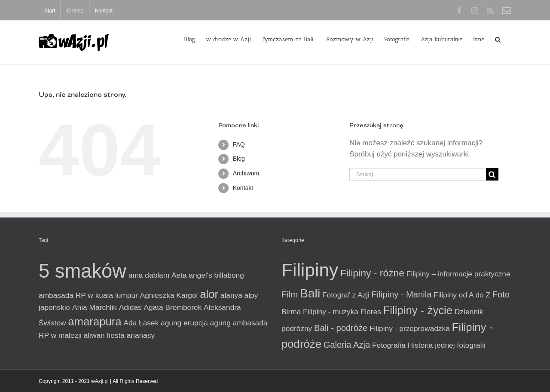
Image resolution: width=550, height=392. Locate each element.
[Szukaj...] (418, 174)
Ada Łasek (141, 323)
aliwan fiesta (104, 335)
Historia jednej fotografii (447, 345)
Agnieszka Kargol (169, 295)
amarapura (95, 322)
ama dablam (149, 275)
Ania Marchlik (95, 307)
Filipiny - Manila (402, 294)
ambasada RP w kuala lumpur (88, 295)
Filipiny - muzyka (331, 312)
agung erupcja (184, 323)
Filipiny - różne (372, 273)
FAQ (239, 144)
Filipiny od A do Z (462, 295)
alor (209, 294)
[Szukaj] (492, 174)
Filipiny (310, 270)
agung (220, 323)
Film (290, 294)
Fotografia (389, 345)
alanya (231, 295)
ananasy (141, 335)
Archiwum (246, 173)
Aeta (179, 275)
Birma (291, 312)
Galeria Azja (347, 345)
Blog (239, 159)
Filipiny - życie (418, 310)
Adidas (130, 307)
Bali (310, 293)
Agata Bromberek (173, 307)
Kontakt (243, 188)
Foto (501, 294)
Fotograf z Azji (346, 295)
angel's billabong (216, 275)
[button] (498, 39)
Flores (371, 312)
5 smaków (82, 271)
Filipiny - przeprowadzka (410, 328)
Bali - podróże (341, 328)
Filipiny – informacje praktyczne (458, 274)
